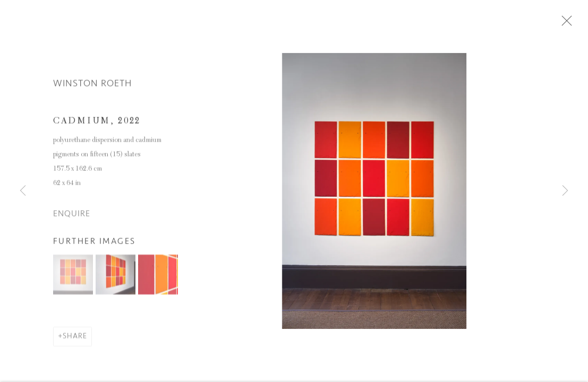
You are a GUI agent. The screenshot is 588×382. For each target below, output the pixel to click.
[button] (73, 280)
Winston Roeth (92, 89)
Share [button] (75, 341)
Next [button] (565, 191)
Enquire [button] (72, 219)
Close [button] (580, 24)
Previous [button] (23, 191)
